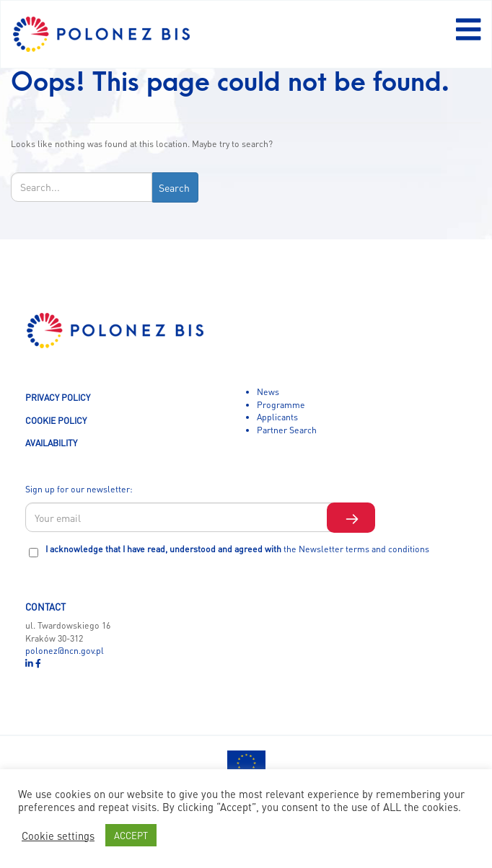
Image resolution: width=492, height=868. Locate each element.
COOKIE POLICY (56, 420)
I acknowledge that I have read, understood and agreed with (237, 549)
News (268, 391)
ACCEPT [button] (131, 835)
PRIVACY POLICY (58, 397)
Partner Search (287, 430)
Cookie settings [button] (58, 836)
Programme (281, 404)
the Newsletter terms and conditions (356, 549)
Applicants (277, 417)
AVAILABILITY (51, 443)
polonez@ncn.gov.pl (65, 650)
